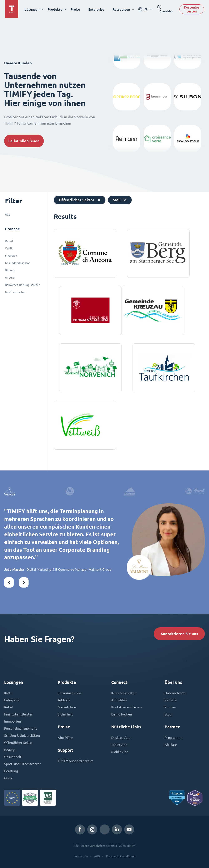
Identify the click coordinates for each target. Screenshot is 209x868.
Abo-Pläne (65, 738)
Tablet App (119, 745)
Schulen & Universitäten (22, 735)
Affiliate (171, 745)
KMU (8, 693)
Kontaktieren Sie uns (179, 634)
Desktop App (121, 738)
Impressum (81, 856)
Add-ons (64, 700)
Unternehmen (175, 693)
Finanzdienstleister (18, 714)
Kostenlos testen (192, 9)
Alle (8, 215)
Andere (10, 278)
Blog (168, 714)
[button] (9, 582)
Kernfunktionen (69, 693)
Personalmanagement (20, 728)
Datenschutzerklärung (121, 856)
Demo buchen (122, 714)
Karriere (171, 700)
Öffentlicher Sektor (19, 743)
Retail (9, 241)
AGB (97, 856)
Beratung (11, 771)
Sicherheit (65, 714)
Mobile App (120, 752)
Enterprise (96, 9)
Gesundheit (13, 757)
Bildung (10, 270)
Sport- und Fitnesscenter (22, 764)
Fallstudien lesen (24, 141)
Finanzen (11, 256)
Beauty (9, 750)
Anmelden (119, 700)
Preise (75, 9)
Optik (9, 248)
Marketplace (67, 707)
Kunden (170, 707)
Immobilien (13, 721)
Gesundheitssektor (17, 263)
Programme (173, 738)
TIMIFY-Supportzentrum (76, 761)
